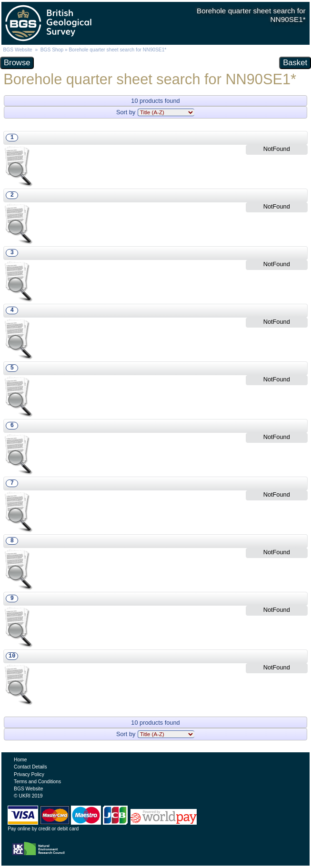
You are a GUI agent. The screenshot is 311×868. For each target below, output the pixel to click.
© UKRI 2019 (28, 796)
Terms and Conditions (37, 782)
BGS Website (17, 50)
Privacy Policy (29, 774)
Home (20, 760)
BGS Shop (52, 50)
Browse (17, 63)
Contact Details (30, 767)
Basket (295, 63)
